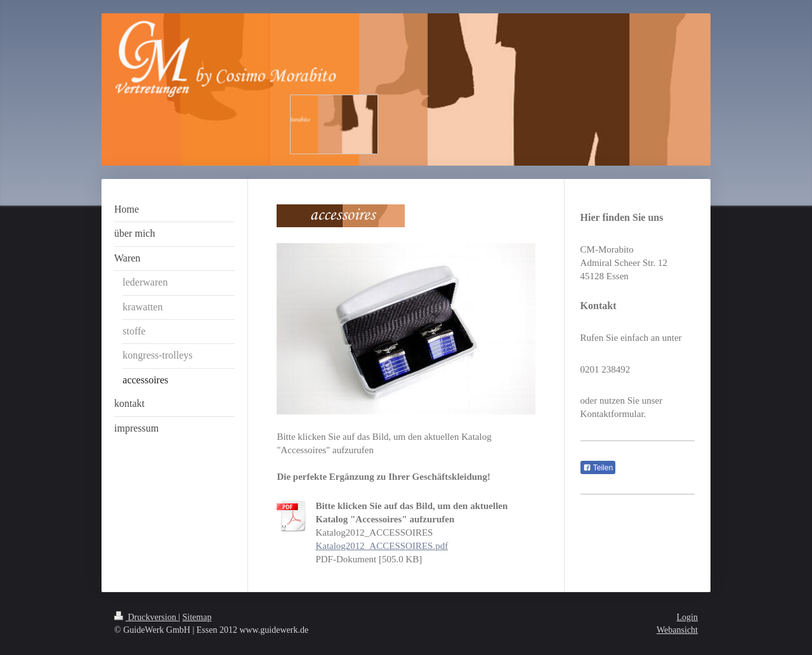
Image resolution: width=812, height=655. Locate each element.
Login (687, 617)
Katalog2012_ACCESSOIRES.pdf (382, 546)
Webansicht (677, 630)
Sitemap (197, 617)
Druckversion (146, 617)
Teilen (598, 468)
